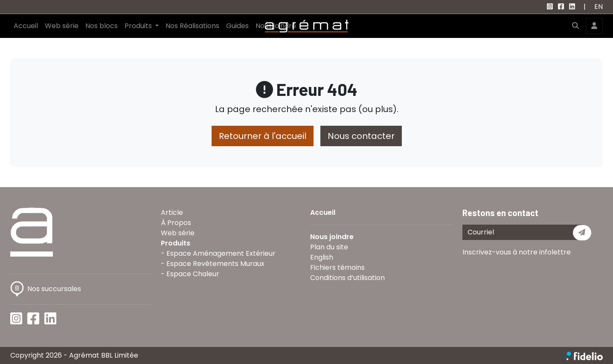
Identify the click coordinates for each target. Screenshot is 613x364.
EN (598, 7)
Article (172, 212)
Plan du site (329, 247)
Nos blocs (102, 26)
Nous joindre (332, 237)
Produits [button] (139, 26)
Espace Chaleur (193, 274)
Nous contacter (361, 136)
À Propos (176, 223)
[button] (575, 26)
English (322, 257)
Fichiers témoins (337, 267)
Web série (62, 26)
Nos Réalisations (192, 26)
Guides (237, 26)
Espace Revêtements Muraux (215, 264)
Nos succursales (46, 289)
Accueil (26, 26)
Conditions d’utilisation (347, 278)
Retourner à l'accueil (263, 136)
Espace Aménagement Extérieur (221, 253)
